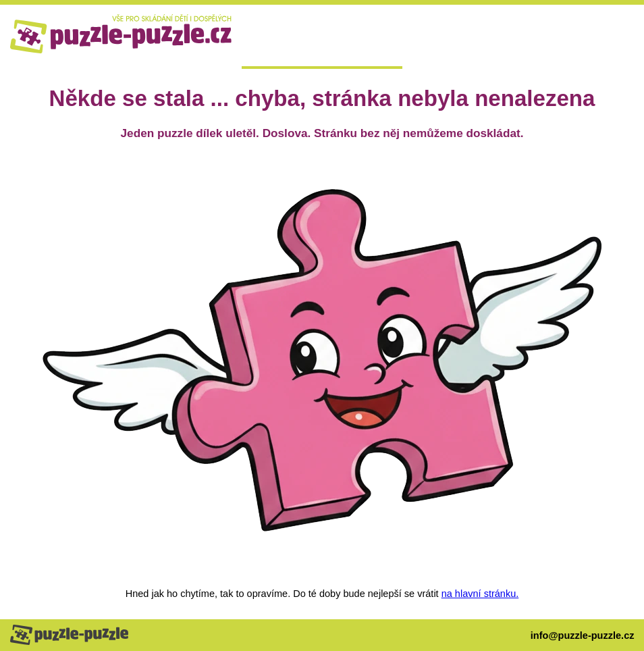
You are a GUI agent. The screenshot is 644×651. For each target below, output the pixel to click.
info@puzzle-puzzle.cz (583, 635)
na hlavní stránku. (480, 594)
